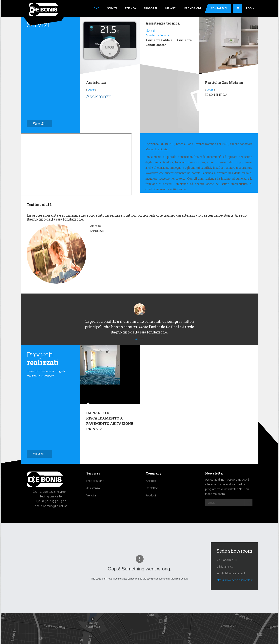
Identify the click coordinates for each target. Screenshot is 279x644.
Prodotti (150, 8)
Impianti (171, 8)
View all (41, 124)
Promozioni (193, 8)
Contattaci (219, 8)
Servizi (112, 8)
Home (95, 8)
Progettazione (95, 493)
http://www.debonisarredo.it (235, 592)
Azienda (130, 8)
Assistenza (96, 82)
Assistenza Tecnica (158, 35)
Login (250, 8)
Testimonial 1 (39, 205)
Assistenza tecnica (163, 23)
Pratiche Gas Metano (224, 82)
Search (240, 10)
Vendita (91, 507)
